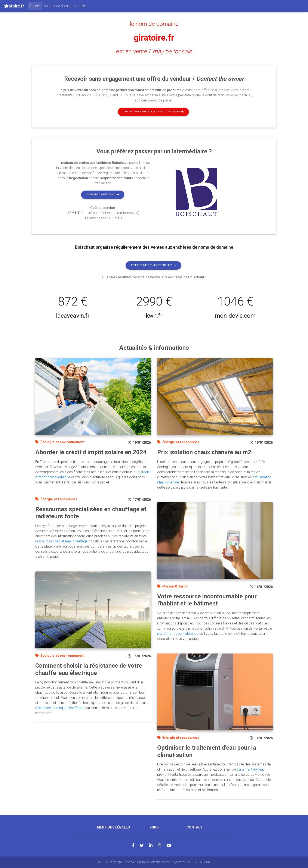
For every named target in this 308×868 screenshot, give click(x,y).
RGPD (154, 827)
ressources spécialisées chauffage (61, 541)
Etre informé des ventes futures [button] (153, 265)
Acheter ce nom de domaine (65, 6)
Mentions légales (113, 827)
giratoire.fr (154, 38)
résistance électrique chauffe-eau (60, 708)
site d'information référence (178, 634)
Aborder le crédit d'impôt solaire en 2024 (91, 452)
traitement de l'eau (251, 769)
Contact (195, 827)
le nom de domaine (154, 24)
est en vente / (154, 51)
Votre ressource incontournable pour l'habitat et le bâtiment (207, 600)
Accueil (36, 6)
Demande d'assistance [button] (103, 195)
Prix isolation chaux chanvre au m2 (204, 452)
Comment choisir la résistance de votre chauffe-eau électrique (89, 669)
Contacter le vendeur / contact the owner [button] (153, 112)
